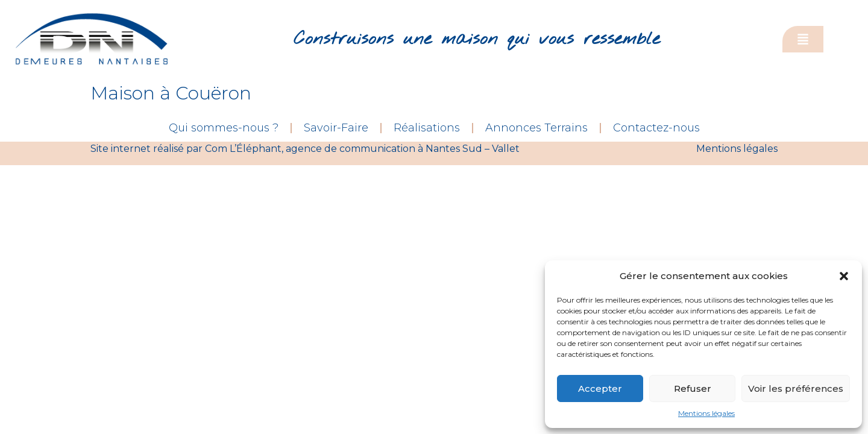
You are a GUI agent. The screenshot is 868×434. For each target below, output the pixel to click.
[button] (844, 276)
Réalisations (427, 128)
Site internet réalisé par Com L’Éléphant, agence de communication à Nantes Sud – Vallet (305, 149)
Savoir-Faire (336, 128)
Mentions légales (706, 413)
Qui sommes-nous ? (224, 128)
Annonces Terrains (536, 128)
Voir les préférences (796, 388)
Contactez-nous (656, 128)
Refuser (693, 388)
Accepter (600, 388)
